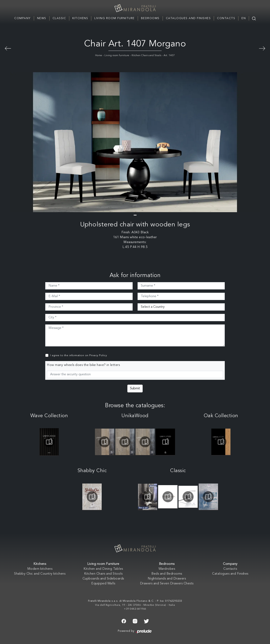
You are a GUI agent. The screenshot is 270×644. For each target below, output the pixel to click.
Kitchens (80, 18)
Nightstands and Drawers (167, 579)
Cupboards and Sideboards (103, 579)
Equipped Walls (103, 584)
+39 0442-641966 (135, 609)
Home (99, 56)
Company (23, 18)
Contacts (226, 18)
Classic (59, 18)
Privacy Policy (98, 355)
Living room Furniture (115, 18)
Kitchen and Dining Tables (103, 569)
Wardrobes (167, 569)
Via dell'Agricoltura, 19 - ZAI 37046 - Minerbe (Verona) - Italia (135, 605)
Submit (135, 389)
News (42, 18)
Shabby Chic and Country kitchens (40, 574)
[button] (135, 215)
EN (244, 18)
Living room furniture (117, 56)
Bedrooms (150, 18)
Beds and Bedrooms (167, 574)
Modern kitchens (40, 569)
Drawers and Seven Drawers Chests (167, 584)
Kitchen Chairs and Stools (147, 56)
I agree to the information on (78, 355)
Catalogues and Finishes (188, 18)
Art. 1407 (169, 56)
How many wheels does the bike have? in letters (83, 365)
